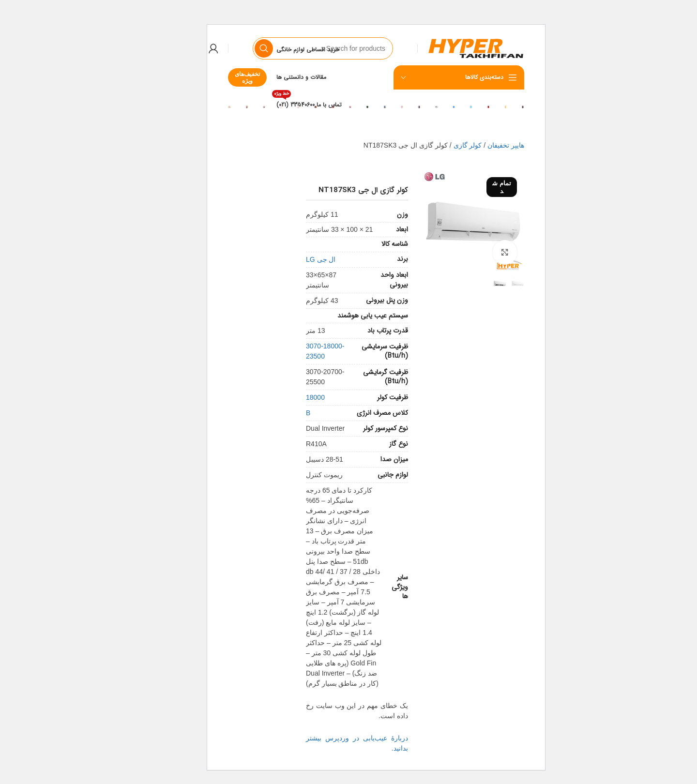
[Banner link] (495, 106)
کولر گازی (440, 145)
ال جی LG (293, 259)
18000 (288, 397)
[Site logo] (448, 48)
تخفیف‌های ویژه (220, 77)
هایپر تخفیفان (478, 145)
